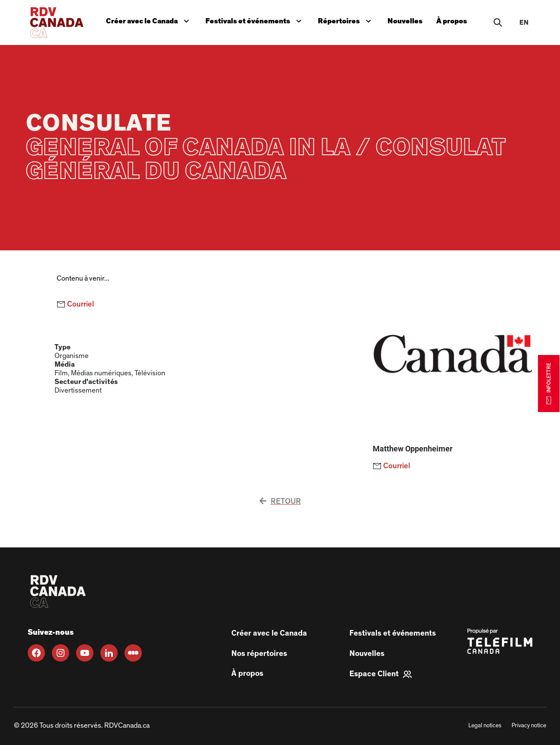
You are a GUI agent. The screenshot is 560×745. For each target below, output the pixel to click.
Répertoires (346, 20)
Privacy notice (529, 726)
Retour (280, 502)
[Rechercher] (498, 22)
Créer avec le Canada (149, 20)
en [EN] (524, 22)
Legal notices (485, 726)
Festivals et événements (254, 20)
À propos (452, 21)
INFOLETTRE (549, 383)
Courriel (75, 304)
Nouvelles (405, 21)
